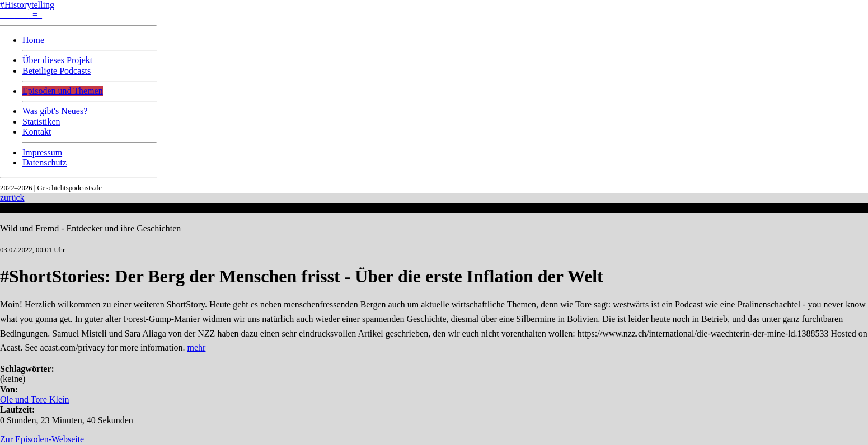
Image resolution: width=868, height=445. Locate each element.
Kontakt (37, 132)
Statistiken (41, 122)
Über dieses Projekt (57, 60)
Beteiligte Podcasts (57, 71)
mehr (197, 347)
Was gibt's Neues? (55, 111)
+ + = (21, 15)
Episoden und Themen (63, 91)
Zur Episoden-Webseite (42, 439)
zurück (12, 198)
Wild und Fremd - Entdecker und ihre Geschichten (90, 228)
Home (33, 40)
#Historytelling (27, 5)
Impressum (42, 152)
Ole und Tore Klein (34, 399)
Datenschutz (44, 162)
